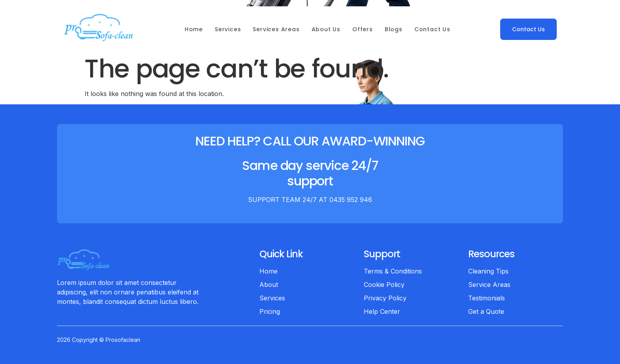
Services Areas (276, 29)
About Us (326, 29)
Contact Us (432, 29)
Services (228, 29)
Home (194, 29)
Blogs (394, 29)
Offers (363, 29)
